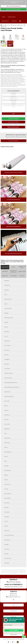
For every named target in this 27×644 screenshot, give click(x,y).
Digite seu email (13, 97)
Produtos (5, 21)
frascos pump (15, 25)
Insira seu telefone (8, 625)
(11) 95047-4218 (14, 595)
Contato (14, 21)
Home (3, 17)
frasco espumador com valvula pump (21, 25)
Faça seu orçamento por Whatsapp (14, 9)
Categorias (9, 25)
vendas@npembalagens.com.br (14, 597)
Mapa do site (13, 635)
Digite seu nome (14, 93)
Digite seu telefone (13, 100)
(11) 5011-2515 (13, 593)
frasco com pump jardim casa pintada (4, 27)
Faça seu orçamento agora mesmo (13, 6)
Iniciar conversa (14, 630)
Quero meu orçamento (13, 141)
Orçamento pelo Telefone (13, 122)
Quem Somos (12, 17)
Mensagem (14, 104)
